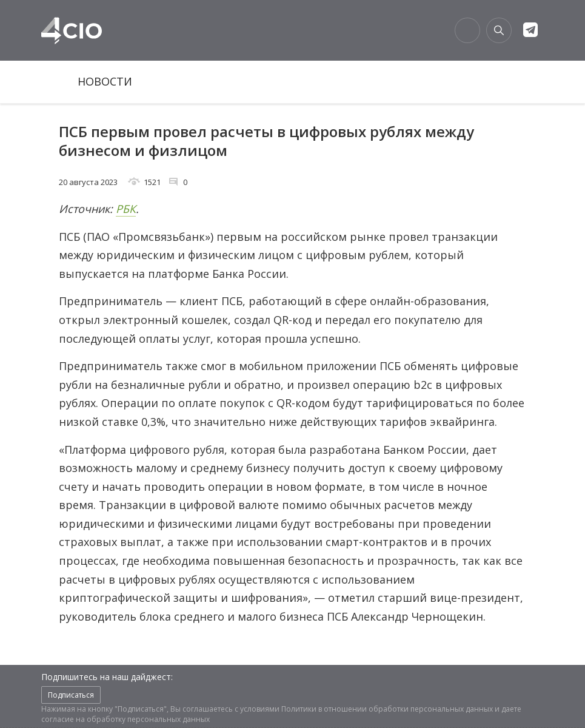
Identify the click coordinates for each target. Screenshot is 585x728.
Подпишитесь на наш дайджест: (107, 677)
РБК (126, 209)
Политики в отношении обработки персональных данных (387, 709)
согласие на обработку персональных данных (125, 719)
